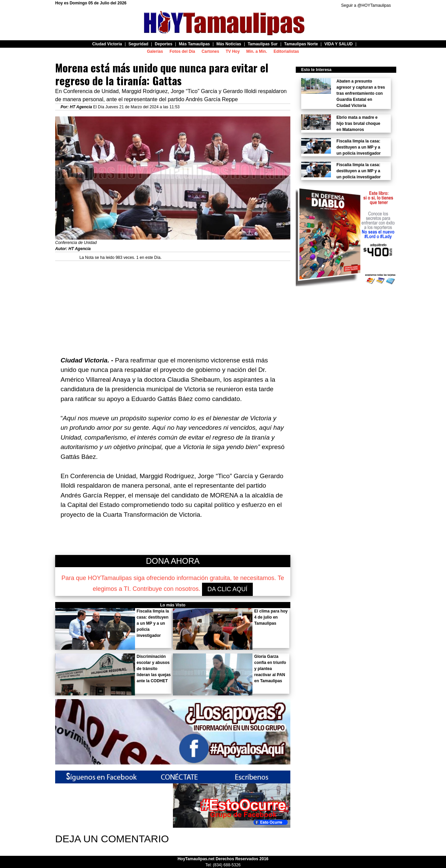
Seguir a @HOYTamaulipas (366, 5)
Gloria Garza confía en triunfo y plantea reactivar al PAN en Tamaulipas (270, 669)
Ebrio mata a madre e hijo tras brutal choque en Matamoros (358, 124)
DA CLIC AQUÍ (227, 589)
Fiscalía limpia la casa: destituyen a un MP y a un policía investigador (153, 623)
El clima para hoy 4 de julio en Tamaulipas (271, 617)
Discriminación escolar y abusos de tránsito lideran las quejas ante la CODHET (154, 669)
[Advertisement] (173, 308)
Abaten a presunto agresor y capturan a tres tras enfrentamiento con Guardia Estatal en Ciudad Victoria (361, 93)
